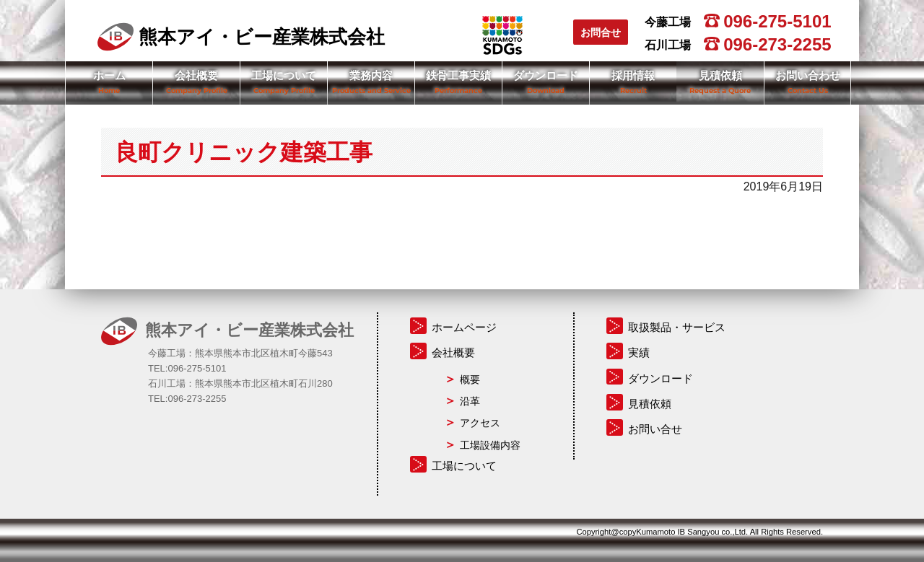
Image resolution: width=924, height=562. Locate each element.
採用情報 (633, 75)
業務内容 (371, 75)
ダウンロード (546, 75)
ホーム (109, 75)
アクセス (480, 423)
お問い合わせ (808, 75)
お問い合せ (655, 429)
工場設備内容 (490, 445)
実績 (639, 352)
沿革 (470, 401)
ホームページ (464, 327)
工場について (284, 75)
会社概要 (196, 75)
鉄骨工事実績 (458, 75)
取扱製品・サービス (677, 327)
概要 (470, 379)
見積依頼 (720, 75)
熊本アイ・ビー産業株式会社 (241, 37)
